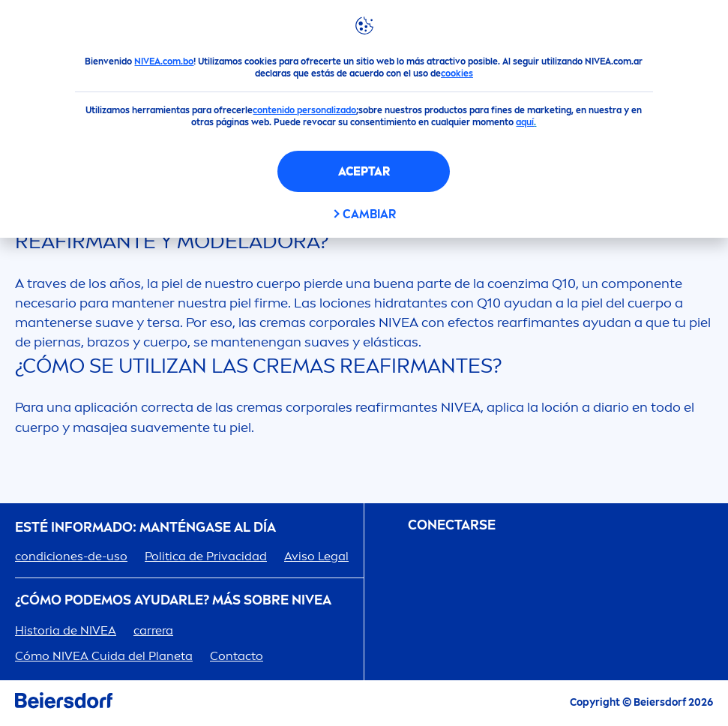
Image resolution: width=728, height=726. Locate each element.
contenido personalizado (304, 110)
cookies (457, 73)
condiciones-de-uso (71, 556)
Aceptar (364, 171)
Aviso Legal (316, 556)
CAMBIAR (369, 214)
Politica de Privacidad (206, 556)
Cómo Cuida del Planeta (104, 656)
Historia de (66, 630)
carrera (153, 630)
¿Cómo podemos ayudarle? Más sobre (173, 600)
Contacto (237, 656)
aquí (525, 122)
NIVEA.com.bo (164, 61)
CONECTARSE (452, 525)
